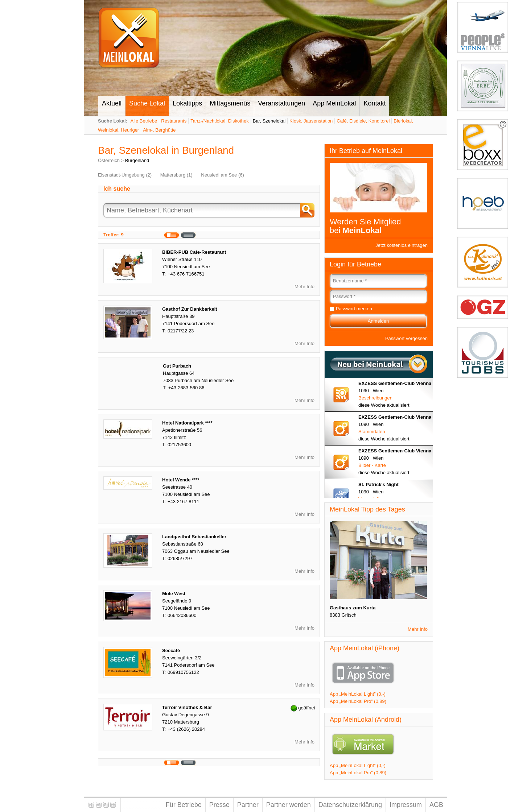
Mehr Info (304, 287)
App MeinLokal (334, 103)
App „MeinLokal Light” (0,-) (358, 694)
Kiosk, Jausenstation (311, 121)
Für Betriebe (184, 805)
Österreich (109, 160)
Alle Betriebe (144, 121)
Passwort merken (354, 309)
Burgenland (137, 160)
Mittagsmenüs (230, 103)
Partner (248, 805)
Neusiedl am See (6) (223, 175)
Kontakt (374, 103)
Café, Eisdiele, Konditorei (363, 121)
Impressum (406, 805)
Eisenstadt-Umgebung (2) (125, 175)
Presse (219, 805)
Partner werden (289, 805)
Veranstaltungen (281, 103)
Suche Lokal (147, 103)
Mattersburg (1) (176, 175)
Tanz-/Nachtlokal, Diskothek (219, 121)
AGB (436, 805)
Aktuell (112, 103)
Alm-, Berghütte (159, 130)
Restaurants (174, 121)
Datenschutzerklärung (350, 805)
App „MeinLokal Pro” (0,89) (358, 701)
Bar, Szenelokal (269, 121)
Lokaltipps (187, 103)
